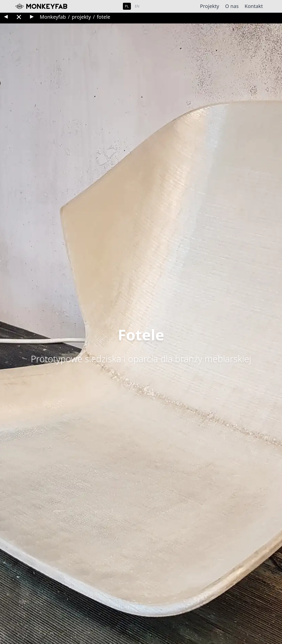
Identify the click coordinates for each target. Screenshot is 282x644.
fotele (103, 17)
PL (127, 6)
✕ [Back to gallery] (19, 17)
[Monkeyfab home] (40, 6)
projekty (81, 17)
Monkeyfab (53, 17)
